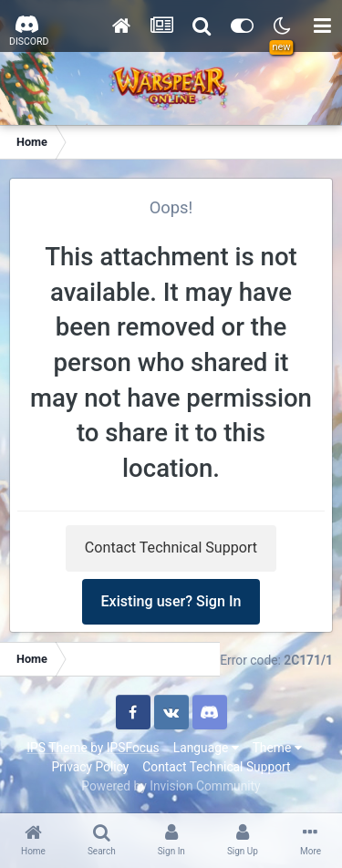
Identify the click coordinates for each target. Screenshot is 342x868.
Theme (277, 748)
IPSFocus (133, 748)
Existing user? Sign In (171, 601)
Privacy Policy (90, 767)
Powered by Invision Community (171, 786)
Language (206, 748)
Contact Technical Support (171, 548)
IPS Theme (57, 748)
